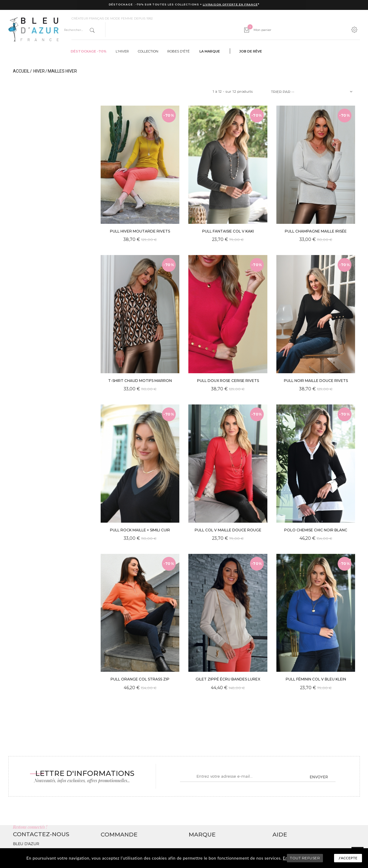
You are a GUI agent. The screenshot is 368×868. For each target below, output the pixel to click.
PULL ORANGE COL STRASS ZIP (140, 679)
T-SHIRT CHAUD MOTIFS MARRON (140, 381)
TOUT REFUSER (305, 858)
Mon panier (259, 30)
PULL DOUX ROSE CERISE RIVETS (228, 381)
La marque (210, 51)
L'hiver (122, 51)
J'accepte (348, 858)
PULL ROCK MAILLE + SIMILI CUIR (140, 530)
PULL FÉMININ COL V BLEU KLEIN (316, 679)
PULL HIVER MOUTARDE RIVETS (140, 231)
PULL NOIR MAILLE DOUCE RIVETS (316, 381)
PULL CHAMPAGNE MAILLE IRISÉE (316, 231)
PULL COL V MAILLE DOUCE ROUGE (228, 530)
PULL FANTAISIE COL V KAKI (228, 231)
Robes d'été (178, 51)
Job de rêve (251, 51)
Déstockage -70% (89, 51)
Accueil (21, 71)
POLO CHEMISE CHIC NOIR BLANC (316, 530)
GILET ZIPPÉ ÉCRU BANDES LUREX (228, 679)
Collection (148, 51)
